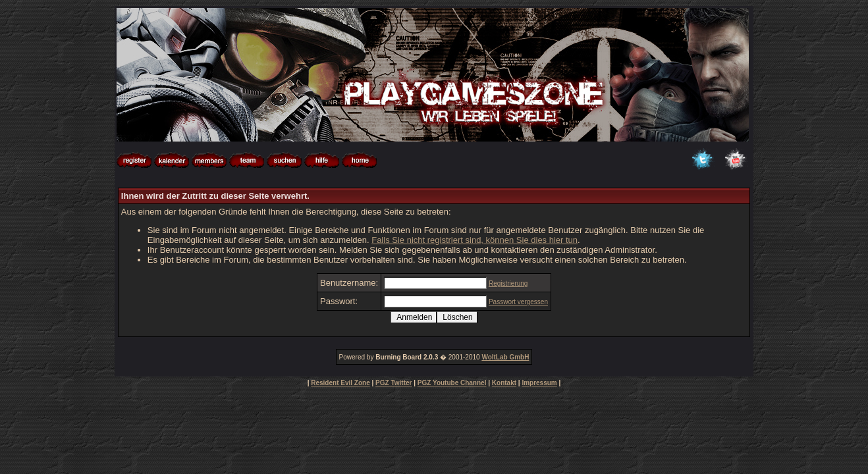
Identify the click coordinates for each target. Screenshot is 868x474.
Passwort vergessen (518, 302)
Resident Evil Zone (340, 383)
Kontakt (504, 383)
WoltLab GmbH (505, 357)
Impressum (539, 383)
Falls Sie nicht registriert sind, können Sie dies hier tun (475, 240)
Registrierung (508, 283)
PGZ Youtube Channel (452, 383)
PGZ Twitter (393, 383)
